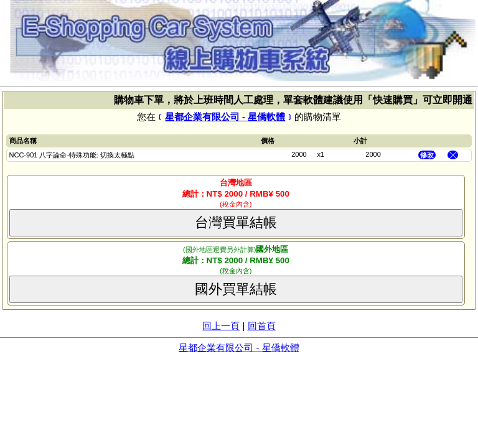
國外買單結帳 (236, 289)
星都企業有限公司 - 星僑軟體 (225, 117)
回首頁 (262, 326)
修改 (427, 155)
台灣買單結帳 (236, 222)
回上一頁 (221, 326)
